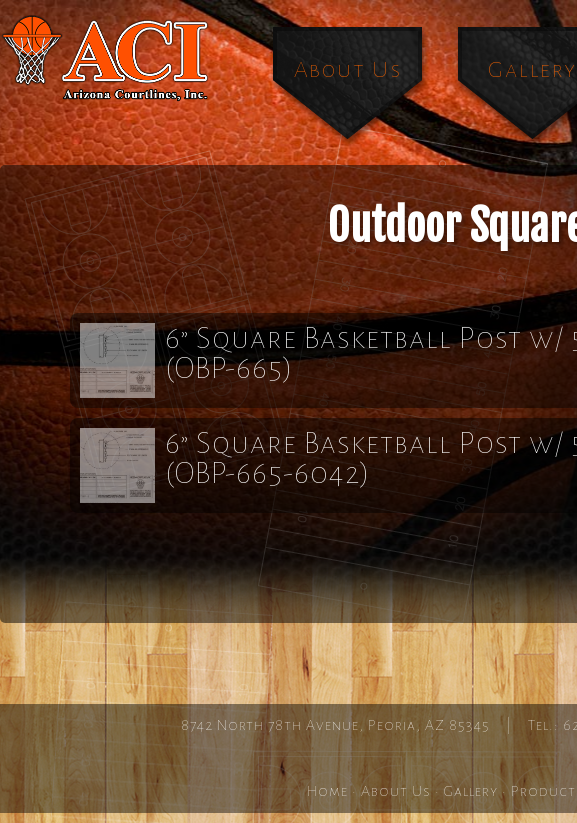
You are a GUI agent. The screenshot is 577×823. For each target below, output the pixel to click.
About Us (348, 69)
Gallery (471, 791)
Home (327, 791)
